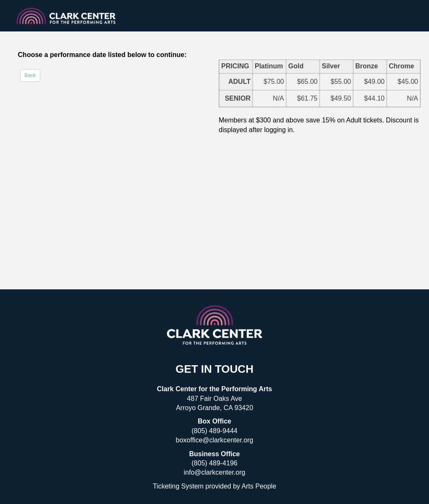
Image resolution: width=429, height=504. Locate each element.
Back (30, 75)
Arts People (259, 486)
